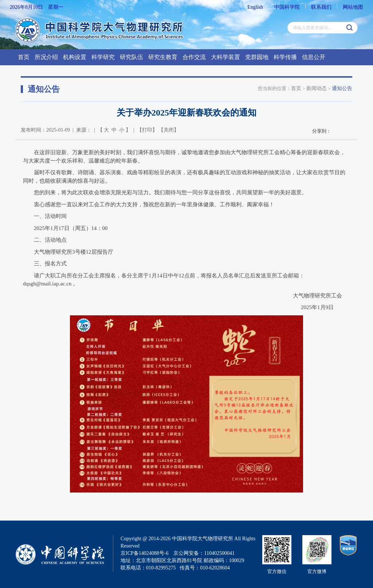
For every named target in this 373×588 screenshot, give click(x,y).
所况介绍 (46, 57)
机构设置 (75, 57)
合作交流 (194, 57)
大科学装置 (225, 57)
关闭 (169, 130)
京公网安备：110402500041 (204, 553)
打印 (147, 130)
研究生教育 (163, 57)
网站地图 (353, 7)
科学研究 (103, 57)
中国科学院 (287, 7)
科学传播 (285, 57)
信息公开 (314, 57)
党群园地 (257, 57)
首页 (24, 57)
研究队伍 (131, 57)
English (255, 7)
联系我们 (321, 7)
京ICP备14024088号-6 (144, 553)
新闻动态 (317, 88)
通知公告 (342, 88)
